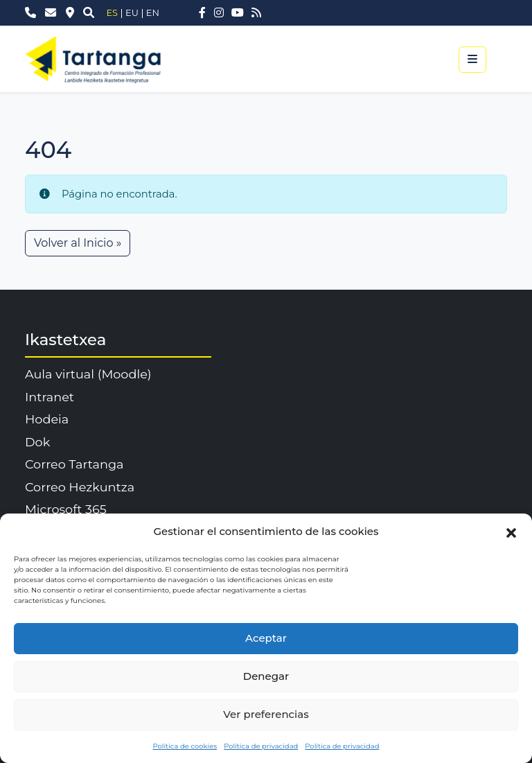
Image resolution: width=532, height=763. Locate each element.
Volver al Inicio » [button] (78, 243)
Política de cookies (185, 746)
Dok (37, 442)
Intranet (50, 397)
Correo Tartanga (74, 464)
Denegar (266, 676)
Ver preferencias (266, 714)
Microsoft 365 (66, 509)
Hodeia (47, 419)
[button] (511, 532)
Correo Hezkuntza (80, 487)
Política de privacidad (261, 746)
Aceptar (266, 638)
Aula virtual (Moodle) (88, 374)
